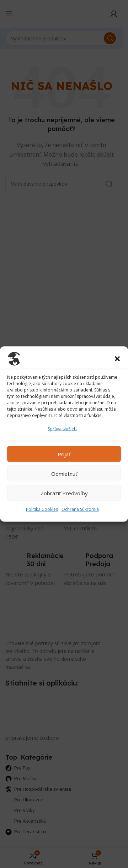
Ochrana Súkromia (80, 509)
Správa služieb (62, 429)
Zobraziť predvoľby (64, 493)
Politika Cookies (42, 509)
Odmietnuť (64, 473)
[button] (117, 359)
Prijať (64, 454)
